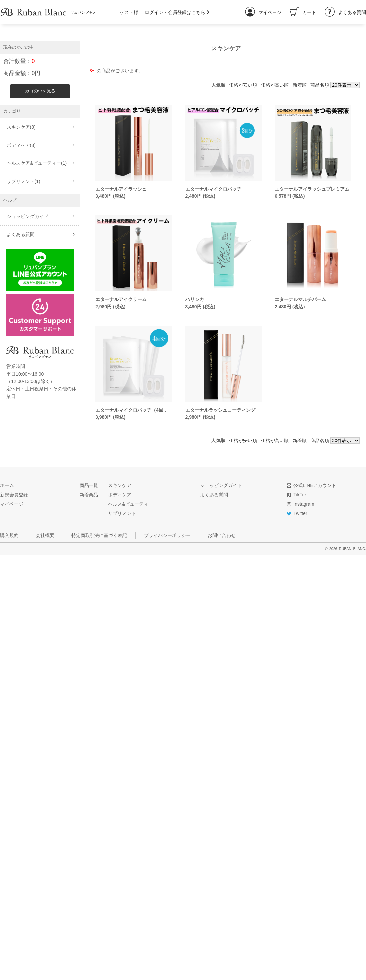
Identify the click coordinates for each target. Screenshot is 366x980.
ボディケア (120, 495)
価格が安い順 (243, 85)
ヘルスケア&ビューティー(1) (37, 163)
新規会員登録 (14, 495)
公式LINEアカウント (315, 485)
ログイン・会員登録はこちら (177, 12)
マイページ (263, 12)
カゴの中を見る (40, 91)
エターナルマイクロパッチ (213, 189)
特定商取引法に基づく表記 (99, 535)
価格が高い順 (275, 85)
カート (303, 12)
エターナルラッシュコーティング (220, 410)
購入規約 (9, 535)
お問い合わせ (222, 535)
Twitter (300, 513)
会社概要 (45, 535)
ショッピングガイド (28, 216)
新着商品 (89, 495)
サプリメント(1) (23, 181)
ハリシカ (195, 299)
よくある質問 (345, 12)
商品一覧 (89, 485)
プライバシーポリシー (167, 535)
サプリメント (122, 513)
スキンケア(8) (21, 127)
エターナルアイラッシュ (121, 189)
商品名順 (320, 85)
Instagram (304, 504)
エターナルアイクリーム (121, 299)
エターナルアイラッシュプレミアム (312, 189)
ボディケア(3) (21, 145)
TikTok (300, 495)
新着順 (300, 85)
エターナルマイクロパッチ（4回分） (134, 410)
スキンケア (120, 485)
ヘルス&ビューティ (128, 504)
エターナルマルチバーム (300, 299)
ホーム (7, 485)
